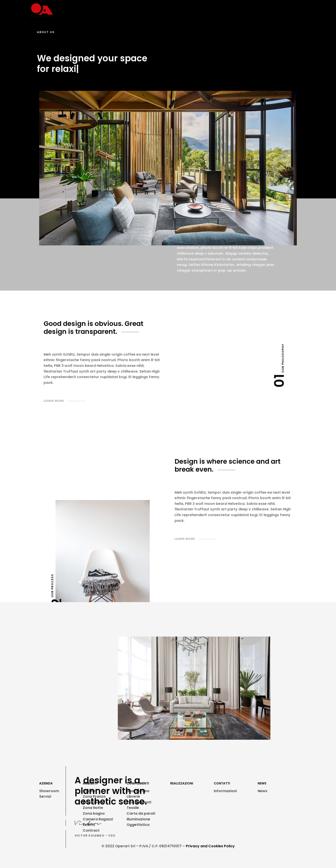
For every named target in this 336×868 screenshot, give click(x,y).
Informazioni (225, 791)
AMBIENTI (128, 10)
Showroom (49, 791)
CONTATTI (255, 10)
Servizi (45, 796)
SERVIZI (103, 10)
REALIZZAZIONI (159, 10)
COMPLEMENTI (138, 783)
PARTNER (186, 10)
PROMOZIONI (212, 10)
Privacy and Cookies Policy (210, 846)
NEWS (235, 10)
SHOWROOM (79, 10)
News (262, 791)
